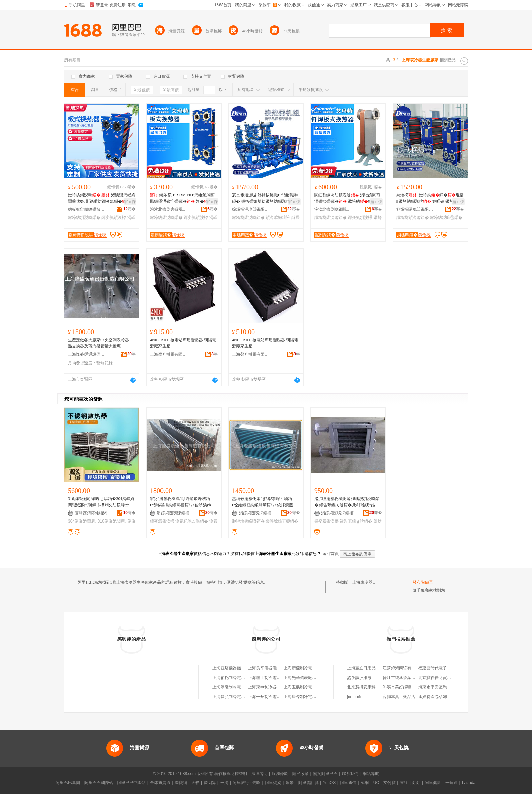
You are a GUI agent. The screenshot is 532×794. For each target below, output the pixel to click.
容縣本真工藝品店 (399, 697)
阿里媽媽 (273, 783)
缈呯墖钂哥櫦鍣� (282, 521)
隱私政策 (301, 774)
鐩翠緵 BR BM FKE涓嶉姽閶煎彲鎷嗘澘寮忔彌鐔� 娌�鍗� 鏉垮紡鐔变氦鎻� (183, 198)
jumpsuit (354, 697)
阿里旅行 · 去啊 (247, 783)
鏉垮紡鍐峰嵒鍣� (446, 218)
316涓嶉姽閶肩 (112, 521)
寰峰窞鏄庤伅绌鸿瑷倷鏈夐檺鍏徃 (93, 513)
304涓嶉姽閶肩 (82, 521)
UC (376, 783)
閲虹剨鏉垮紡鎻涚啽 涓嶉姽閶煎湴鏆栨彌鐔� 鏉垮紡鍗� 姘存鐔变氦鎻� (347, 198)
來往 (404, 783)
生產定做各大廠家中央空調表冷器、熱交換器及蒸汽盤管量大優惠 (100, 343)
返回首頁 (330, 554)
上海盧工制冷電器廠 (266, 678)
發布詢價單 (423, 582)
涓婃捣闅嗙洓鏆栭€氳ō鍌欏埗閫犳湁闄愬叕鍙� (175, 513)
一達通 (452, 783)
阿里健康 (433, 783)
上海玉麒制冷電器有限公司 (308, 687)
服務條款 (280, 774)
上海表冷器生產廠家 (370, 582)
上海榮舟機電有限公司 (169, 354)
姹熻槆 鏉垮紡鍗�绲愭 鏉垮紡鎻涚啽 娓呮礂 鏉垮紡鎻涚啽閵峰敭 (430, 198)
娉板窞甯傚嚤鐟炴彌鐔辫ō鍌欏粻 (87, 209)
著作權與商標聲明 (231, 774)
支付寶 (389, 783)
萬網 (365, 783)
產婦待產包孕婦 (433, 697)
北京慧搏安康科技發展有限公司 (376, 687)
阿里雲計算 (308, 783)
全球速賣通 (160, 783)
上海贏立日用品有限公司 (369, 668)
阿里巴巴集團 (68, 783)
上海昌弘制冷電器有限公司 (237, 697)
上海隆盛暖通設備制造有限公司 (87, 354)
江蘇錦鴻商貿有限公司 (403, 668)
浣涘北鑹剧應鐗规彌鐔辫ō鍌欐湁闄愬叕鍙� (169, 209)
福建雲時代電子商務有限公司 (445, 668)
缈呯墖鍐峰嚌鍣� (248, 521)
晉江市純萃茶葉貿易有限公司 (409, 678)
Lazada (469, 783)
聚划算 (210, 783)
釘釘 (416, 783)
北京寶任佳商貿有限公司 (441, 678)
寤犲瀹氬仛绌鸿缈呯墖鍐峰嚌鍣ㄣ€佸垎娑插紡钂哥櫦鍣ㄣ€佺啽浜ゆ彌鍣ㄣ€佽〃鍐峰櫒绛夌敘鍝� (183, 502)
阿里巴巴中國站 (131, 783)
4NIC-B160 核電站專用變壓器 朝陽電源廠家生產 (183, 343)
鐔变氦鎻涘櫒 (114, 218)
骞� (129, 209)
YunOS (329, 783)
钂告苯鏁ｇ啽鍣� (356, 521)
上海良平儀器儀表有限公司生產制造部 (283, 668)
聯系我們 (350, 774)
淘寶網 (181, 783)
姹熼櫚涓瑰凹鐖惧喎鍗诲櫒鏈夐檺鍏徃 (251, 209)
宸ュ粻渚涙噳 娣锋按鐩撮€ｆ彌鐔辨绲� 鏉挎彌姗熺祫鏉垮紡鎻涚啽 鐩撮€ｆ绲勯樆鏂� (265, 198)
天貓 (195, 783)
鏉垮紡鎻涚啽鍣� (84, 218)
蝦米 (290, 783)
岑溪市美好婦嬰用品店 (403, 687)
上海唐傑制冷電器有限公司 (308, 697)
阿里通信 (348, 783)
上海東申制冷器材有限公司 (272, 687)
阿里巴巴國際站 (99, 783)
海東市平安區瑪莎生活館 (441, 687)
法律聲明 (260, 774)
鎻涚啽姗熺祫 (278, 218)
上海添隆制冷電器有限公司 (237, 687)
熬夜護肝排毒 (359, 678)
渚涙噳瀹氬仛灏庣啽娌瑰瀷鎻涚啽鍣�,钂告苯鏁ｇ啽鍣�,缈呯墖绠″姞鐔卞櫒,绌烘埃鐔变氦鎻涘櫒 (347, 502)
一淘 (224, 783)
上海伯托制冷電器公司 (233, 678)
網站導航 (371, 774)
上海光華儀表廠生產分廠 (306, 678)
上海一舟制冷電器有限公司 (272, 697)
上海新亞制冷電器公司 (304, 668)
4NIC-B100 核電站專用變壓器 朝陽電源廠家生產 (265, 343)
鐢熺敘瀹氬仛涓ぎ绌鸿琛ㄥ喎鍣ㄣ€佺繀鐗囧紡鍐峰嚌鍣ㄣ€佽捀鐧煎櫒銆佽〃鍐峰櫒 (265, 502)
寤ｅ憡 (130, 202)
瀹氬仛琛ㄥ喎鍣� (192, 521)
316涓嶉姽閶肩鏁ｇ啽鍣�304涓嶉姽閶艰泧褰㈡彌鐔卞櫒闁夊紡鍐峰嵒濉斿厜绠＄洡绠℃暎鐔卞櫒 (101, 502)
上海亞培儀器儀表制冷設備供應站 (243, 668)
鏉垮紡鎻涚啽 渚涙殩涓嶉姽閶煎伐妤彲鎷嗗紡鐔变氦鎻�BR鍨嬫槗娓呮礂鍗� (102, 198)
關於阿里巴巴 (325, 774)
